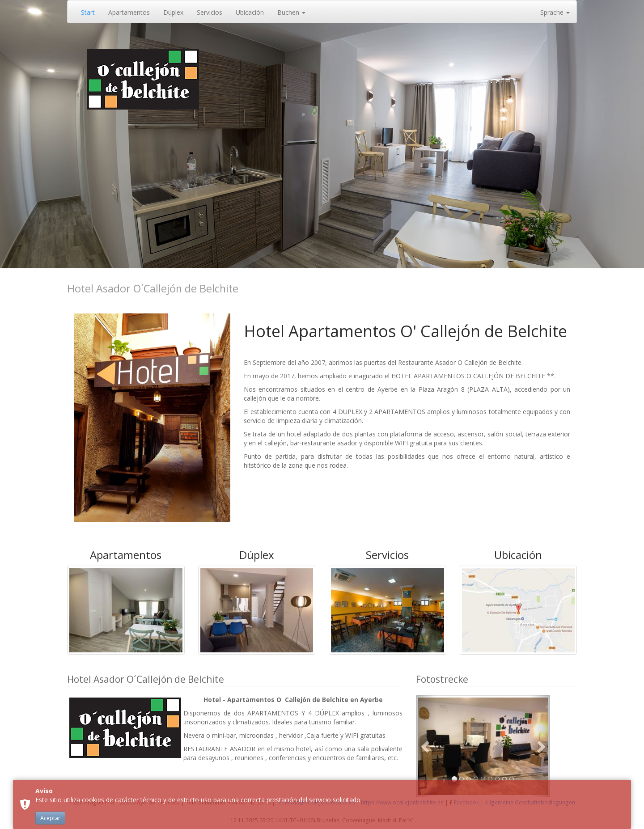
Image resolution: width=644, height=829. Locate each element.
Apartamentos (129, 12)
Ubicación (250, 12)
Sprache (555, 12)
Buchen (291, 12)
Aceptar (50, 818)
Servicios (210, 12)
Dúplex (173, 12)
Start (88, 12)
